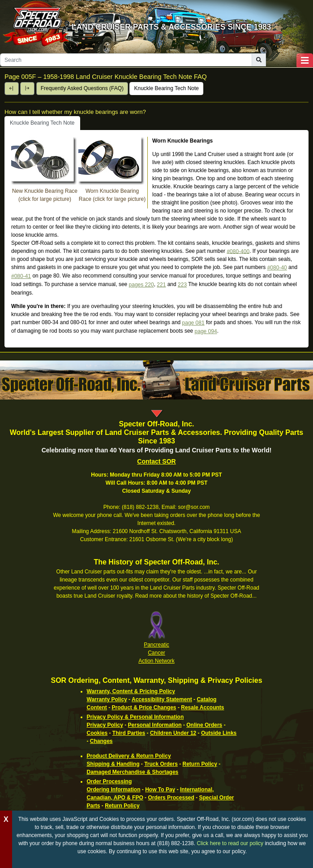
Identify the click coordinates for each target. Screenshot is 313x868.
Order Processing (109, 781)
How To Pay (160, 790)
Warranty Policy (107, 699)
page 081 (193, 323)
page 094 (206, 331)
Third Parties (129, 733)
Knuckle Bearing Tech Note (166, 88)
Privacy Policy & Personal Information (135, 717)
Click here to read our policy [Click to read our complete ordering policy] (230, 843)
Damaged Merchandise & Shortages (133, 772)
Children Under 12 (173, 733)
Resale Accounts (202, 707)
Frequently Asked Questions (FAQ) (82, 88)
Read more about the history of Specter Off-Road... (196, 596)
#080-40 (277, 268)
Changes (101, 741)
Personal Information (155, 725)
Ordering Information (114, 790)
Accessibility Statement (162, 699)
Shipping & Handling (113, 764)
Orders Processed (171, 798)
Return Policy (200, 764)
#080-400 (238, 251)
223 (182, 285)
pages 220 (141, 285)
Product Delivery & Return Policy (129, 756)
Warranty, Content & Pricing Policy (131, 691)
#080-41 (21, 276)
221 (161, 285)
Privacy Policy (105, 725)
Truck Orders (161, 764)
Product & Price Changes (144, 707)
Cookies (97, 733)
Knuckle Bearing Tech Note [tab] (42, 123)
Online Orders (204, 725)
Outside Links (219, 733)
